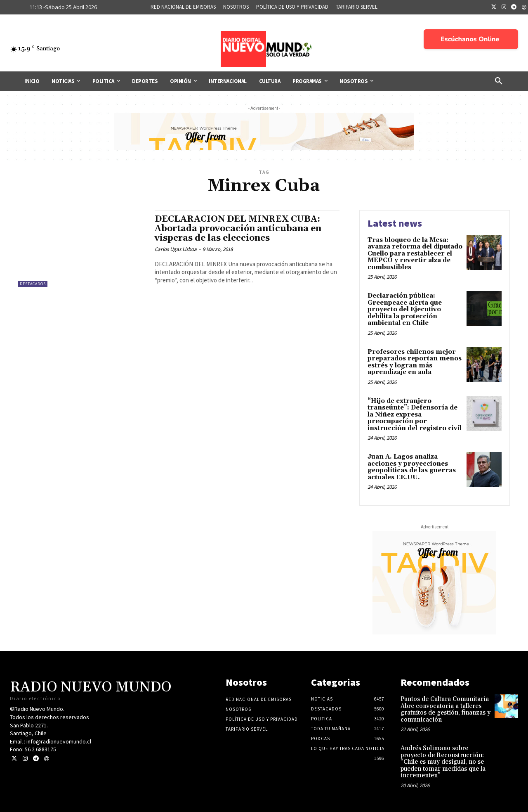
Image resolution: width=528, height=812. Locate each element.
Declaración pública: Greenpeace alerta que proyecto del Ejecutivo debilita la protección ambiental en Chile (405, 309)
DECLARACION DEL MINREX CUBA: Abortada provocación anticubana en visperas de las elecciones (238, 229)
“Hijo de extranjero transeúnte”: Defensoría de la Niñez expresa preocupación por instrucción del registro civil (415, 415)
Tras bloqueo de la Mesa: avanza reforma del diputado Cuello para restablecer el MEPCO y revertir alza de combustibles (415, 254)
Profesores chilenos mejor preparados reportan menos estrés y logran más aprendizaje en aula (415, 362)
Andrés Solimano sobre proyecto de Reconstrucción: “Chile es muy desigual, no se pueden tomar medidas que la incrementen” (443, 762)
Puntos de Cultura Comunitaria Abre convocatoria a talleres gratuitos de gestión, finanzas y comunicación (445, 709)
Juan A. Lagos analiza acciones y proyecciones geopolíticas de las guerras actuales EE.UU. (412, 467)
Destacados (33, 284)
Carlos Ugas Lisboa (176, 249)
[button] (499, 81)
